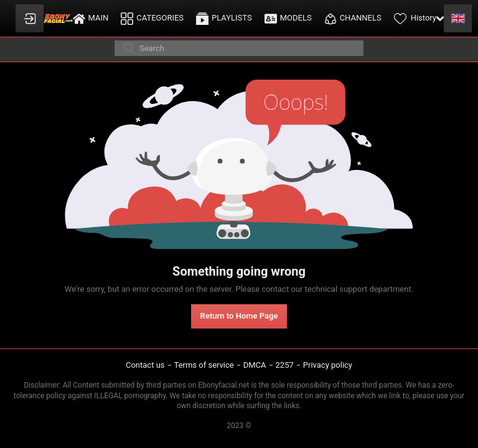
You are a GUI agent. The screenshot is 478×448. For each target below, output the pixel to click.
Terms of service (204, 365)
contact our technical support (314, 289)
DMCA (255, 365)
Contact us (145, 365)
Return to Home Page (239, 316)
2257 (285, 365)
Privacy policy (328, 365)
